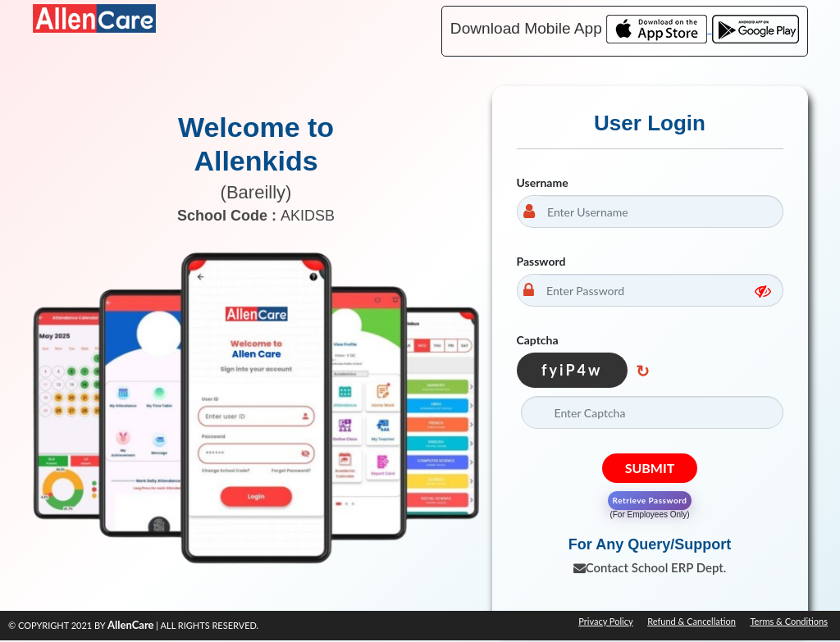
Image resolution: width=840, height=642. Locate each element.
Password (541, 261)
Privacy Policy (605, 621)
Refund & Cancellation (692, 621)
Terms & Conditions (789, 621)
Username (543, 182)
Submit (650, 468)
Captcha (538, 340)
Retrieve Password (650, 500)
